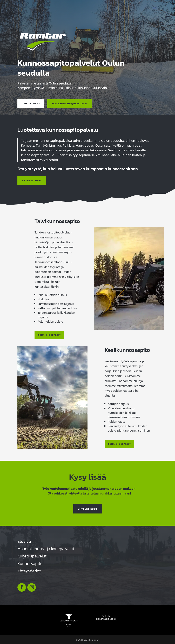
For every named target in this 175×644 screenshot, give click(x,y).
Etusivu (24, 541)
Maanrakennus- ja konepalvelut (46, 548)
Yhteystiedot (88, 508)
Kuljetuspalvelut (32, 556)
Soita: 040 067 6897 (49, 334)
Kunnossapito (30, 563)
